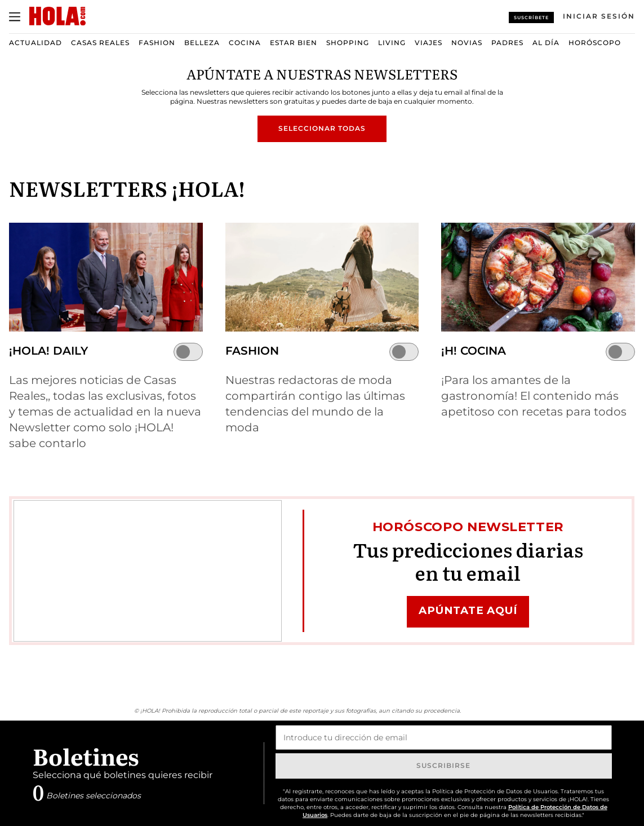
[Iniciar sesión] (599, 16)
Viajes (428, 43)
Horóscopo (595, 43)
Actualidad (35, 43)
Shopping (348, 43)
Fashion (157, 43)
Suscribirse (443, 765)
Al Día (546, 43)
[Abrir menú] (15, 17)
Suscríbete (531, 17)
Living (392, 43)
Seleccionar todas (322, 128)
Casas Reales (100, 43)
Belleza (202, 43)
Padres (507, 43)
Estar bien (294, 43)
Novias (467, 43)
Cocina (245, 43)
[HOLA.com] (57, 17)
